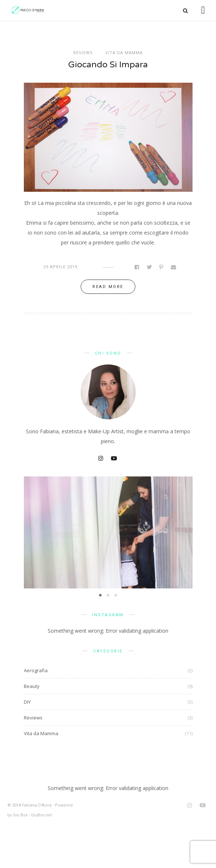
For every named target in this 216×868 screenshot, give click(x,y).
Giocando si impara (108, 65)
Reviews (83, 53)
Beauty (32, 686)
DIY (27, 702)
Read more (108, 287)
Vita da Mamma (124, 53)
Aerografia (36, 670)
